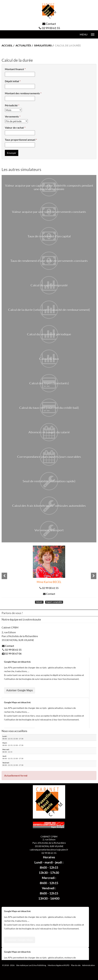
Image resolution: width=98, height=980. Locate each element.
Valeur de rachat (14, 128)
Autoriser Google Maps (20, 690)
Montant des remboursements (22, 93)
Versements (12, 116)
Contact (51, 24)
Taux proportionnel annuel (20, 140)
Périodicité (11, 105)
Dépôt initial (12, 81)
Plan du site (76, 965)
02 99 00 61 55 (51, 28)
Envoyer (12, 153)
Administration (89, 965)
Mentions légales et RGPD (59, 965)
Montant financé (14, 69)
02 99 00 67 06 (13, 653)
